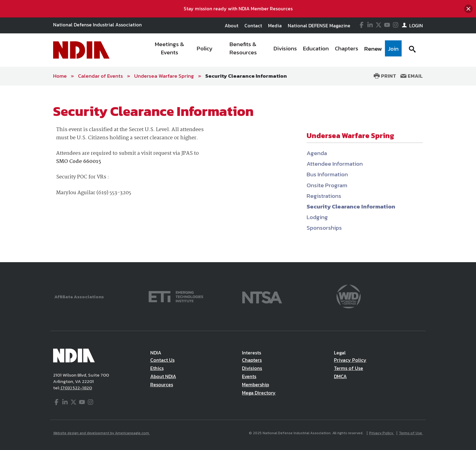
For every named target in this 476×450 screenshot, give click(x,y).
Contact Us (162, 360)
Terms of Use (348, 368)
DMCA (340, 376)
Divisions (252, 368)
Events (249, 376)
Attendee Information (335, 164)
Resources (162, 384)
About (231, 25)
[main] (238, 174)
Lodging (317, 217)
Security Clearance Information (246, 76)
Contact (253, 25)
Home (60, 76)
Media (275, 25)
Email (412, 76)
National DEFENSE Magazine (319, 25)
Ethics (157, 368)
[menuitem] (170, 50)
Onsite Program (327, 185)
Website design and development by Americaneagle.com (102, 433)
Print (385, 76)
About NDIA (163, 376)
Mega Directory (259, 393)
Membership (255, 384)
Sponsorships (324, 228)
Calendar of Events (100, 76)
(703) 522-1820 (76, 388)
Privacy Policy (350, 360)
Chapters (252, 360)
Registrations (324, 196)
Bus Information (327, 174)
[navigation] (274, 50)
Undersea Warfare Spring (164, 76)
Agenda (317, 153)
